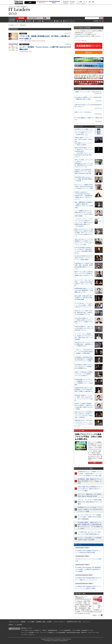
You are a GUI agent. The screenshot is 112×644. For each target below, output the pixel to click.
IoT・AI (85, 2)
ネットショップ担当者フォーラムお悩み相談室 (53, 633)
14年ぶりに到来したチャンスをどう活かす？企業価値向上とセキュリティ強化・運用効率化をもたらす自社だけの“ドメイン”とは (84, 163)
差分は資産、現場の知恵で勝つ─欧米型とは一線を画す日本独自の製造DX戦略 (84, 298)
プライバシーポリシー (59, 622)
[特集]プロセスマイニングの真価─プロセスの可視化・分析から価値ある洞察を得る (89, 437)
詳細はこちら (96, 615)
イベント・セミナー (81, 4)
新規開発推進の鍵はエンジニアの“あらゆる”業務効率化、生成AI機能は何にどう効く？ (84, 290)
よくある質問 (18, 625)
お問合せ (11, 625)
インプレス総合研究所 (65, 630)
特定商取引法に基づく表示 (74, 622)
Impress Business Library (82, 36)
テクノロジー (33, 18)
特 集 (45, 18)
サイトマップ (86, 622)
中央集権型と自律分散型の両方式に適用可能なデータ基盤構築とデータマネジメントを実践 (84, 359)
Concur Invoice (31, 41)
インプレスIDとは (81, 41)
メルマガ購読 (31, 622)
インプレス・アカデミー (28, 635)
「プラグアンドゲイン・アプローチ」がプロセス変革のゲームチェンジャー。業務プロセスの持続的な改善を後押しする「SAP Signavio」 (84, 223)
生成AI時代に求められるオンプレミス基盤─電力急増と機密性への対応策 (84, 179)
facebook (13, 14)
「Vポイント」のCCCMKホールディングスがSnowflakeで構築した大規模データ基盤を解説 (84, 352)
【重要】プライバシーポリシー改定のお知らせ (88, 92)
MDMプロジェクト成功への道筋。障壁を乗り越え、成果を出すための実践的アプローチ (84, 313)
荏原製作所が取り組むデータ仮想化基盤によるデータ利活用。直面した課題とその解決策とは (84, 390)
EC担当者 (72, 2)
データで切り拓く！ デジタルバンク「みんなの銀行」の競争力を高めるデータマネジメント (84, 305)
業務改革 (21, 21)
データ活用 (38, 21)
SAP (30, 52)
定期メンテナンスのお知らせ (83, 112)
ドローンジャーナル (93, 633)
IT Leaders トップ (13, 25)
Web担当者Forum (53, 630)
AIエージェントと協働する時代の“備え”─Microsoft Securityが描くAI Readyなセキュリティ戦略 (84, 186)
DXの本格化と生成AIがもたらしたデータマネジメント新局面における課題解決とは (84, 366)
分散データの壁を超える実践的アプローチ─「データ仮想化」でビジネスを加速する (84, 374)
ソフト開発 (79, 2)
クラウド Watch (76, 630)
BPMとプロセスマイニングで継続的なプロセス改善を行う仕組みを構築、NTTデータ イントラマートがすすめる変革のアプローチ (84, 233)
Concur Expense (41, 41)
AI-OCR (21, 52)
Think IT (45, 630)
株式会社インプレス (27, 628)
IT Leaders (19, 9)
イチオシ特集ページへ (95, 463)
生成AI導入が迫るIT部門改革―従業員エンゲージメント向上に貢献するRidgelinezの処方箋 (84, 172)
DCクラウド (42, 3)
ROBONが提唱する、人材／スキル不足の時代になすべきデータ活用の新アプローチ (84, 328)
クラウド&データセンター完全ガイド (31, 630)
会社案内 (49, 622)
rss (16, 14)
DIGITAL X (84, 633)
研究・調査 (91, 2)
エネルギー (66, 4)
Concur (26, 52)
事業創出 (29, 21)
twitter (10, 14)
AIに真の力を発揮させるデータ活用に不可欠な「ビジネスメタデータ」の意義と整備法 (84, 258)
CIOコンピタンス (70, 21)
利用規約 (23, 622)
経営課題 (21, 18)
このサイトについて (14, 622)
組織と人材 (59, 21)
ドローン (72, 4)
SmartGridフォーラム (87, 630)
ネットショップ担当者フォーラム (30, 633)
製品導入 (54, 3)
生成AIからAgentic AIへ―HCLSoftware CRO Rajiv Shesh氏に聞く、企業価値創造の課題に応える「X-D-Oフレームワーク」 (83, 196)
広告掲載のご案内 (41, 622)
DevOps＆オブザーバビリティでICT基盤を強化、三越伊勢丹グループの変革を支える (84, 344)
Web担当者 (66, 2)
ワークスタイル (48, 21)
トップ (12, 20)
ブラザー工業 (23, 41)
